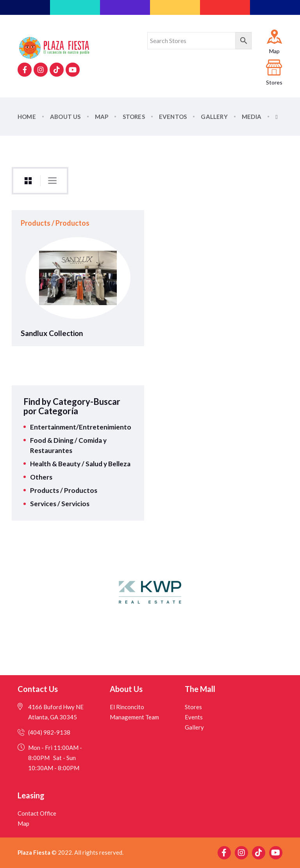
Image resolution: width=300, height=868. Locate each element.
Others (41, 477)
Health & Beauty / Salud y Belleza (80, 464)
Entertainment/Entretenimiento (81, 427)
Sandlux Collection (52, 333)
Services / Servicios (60, 504)
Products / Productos (64, 490)
